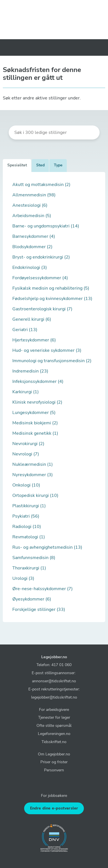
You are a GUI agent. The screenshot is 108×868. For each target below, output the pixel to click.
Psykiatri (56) (26, 516)
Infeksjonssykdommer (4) (38, 381)
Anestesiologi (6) (30, 205)
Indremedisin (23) (30, 371)
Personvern (54, 770)
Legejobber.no (54, 657)
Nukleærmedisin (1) (33, 464)
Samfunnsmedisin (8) (34, 558)
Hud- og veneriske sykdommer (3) (47, 350)
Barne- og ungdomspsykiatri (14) (46, 226)
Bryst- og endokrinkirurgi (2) (41, 257)
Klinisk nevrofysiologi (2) (37, 402)
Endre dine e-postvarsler (54, 808)
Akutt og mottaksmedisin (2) (41, 185)
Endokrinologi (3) (30, 267)
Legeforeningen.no (54, 734)
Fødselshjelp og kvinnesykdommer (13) (52, 299)
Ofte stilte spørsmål (54, 725)
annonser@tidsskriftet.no (54, 681)
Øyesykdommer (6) (32, 599)
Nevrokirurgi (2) (28, 444)
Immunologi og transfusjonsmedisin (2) (52, 361)
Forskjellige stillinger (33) (39, 609)
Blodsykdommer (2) (32, 247)
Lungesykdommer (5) (34, 413)
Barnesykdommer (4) (34, 236)
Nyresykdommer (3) (33, 475)
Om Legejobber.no (54, 754)
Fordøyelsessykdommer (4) (40, 278)
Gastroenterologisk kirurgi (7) (42, 309)
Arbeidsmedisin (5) (32, 216)
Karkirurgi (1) (26, 392)
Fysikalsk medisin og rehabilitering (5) (51, 288)
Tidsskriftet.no (54, 742)
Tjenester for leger (54, 717)
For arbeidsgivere (54, 709)
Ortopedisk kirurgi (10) (35, 495)
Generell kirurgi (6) (32, 319)
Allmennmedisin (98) (34, 195)
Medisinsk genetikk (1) (35, 433)
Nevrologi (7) (26, 454)
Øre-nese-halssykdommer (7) (42, 589)
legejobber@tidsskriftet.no (54, 697)
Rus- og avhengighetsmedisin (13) (47, 547)
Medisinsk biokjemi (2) (35, 423)
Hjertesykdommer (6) (34, 340)
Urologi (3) (23, 578)
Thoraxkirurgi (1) (29, 568)
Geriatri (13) (25, 330)
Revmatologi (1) (29, 537)
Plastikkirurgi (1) (29, 506)
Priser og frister (54, 762)
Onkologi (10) (26, 485)
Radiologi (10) (27, 527)
